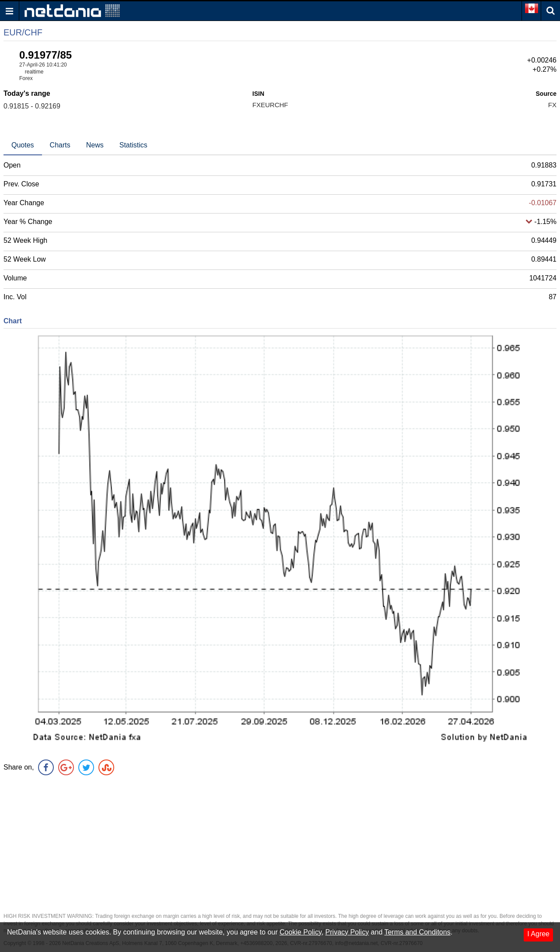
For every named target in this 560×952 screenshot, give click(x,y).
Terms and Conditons (417, 932)
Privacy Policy (347, 932)
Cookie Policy (301, 932)
